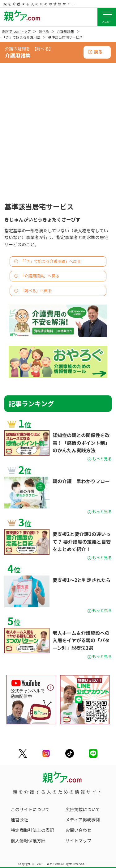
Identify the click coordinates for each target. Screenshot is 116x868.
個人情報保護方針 (28, 841)
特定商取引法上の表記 (32, 830)
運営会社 (19, 820)
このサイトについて (30, 809)
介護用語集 (66, 31)
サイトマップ (79, 841)
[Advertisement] (58, 139)
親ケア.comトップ (17, 31)
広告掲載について (83, 809)
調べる (44, 31)
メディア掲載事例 (83, 820)
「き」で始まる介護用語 (21, 37)
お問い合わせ (79, 830)
